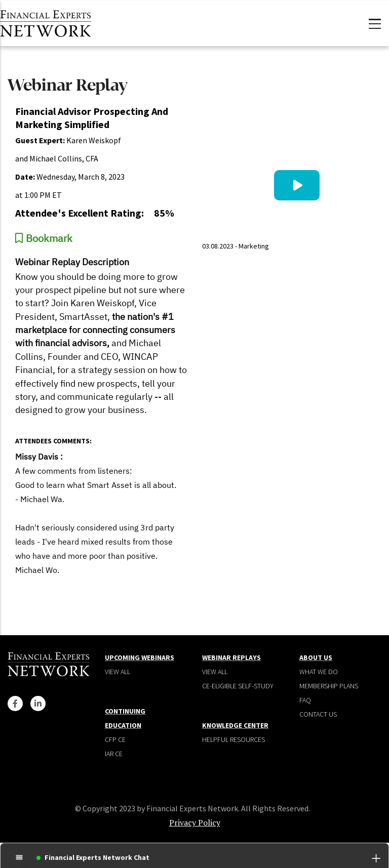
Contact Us (318, 714)
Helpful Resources (234, 739)
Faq (305, 700)
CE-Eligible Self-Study (238, 686)
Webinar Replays (231, 657)
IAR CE (114, 754)
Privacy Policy (195, 822)
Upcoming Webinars (140, 657)
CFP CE (115, 739)
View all (118, 672)
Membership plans (329, 686)
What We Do (319, 672)
